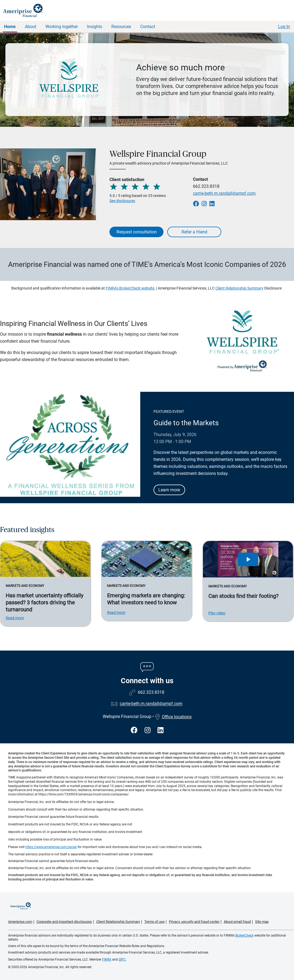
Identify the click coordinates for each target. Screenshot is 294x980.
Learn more (169, 490)
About (31, 27)
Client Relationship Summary (239, 288)
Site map (262, 922)
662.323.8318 (206, 186)
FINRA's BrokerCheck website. (131, 288)
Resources (121, 27)
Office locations (173, 717)
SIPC (122, 959)
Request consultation (137, 232)
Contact (148, 27)
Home (10, 27)
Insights (95, 27)
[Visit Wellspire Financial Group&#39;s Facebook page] (135, 730)
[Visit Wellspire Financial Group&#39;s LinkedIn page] (161, 730)
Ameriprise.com (20, 922)
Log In (284, 27)
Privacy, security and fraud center (194, 922)
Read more (15, 618)
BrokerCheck (244, 935)
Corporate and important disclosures (64, 922)
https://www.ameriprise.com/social (51, 847)
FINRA (107, 959)
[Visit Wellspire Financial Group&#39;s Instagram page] (148, 730)
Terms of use (154, 922)
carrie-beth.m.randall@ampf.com (224, 193)
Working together (62, 27)
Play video (217, 613)
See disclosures (122, 201)
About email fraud (237, 922)
